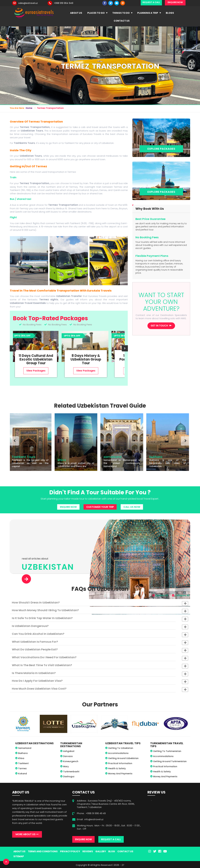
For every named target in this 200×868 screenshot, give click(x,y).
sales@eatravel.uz (28, 3)
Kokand (22, 774)
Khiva (21, 758)
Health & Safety (117, 768)
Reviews (88, 851)
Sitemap (19, 856)
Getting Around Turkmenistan (170, 761)
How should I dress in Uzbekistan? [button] (100, 603)
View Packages (37, 371)
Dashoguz (69, 776)
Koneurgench (71, 761)
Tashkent (23, 763)
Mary (66, 766)
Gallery (101, 851)
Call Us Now (132, 507)
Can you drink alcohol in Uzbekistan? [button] (100, 634)
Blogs (170, 13)
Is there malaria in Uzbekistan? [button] (100, 674)
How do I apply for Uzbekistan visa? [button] (100, 681)
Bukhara (23, 753)
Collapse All (181, 595)
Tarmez (22, 768)
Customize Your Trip (100, 507)
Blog (112, 851)
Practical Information (120, 763)
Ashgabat (69, 751)
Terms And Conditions (43, 851)
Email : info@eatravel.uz (90, 819)
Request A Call (111, 839)
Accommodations (118, 753)
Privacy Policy (70, 851)
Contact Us (122, 21)
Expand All (160, 595)
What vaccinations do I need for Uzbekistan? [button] (100, 658)
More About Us (27, 834)
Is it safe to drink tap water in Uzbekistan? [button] (100, 619)
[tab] (100, 603)
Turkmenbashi (71, 772)
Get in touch (159, 326)
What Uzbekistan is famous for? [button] (100, 642)
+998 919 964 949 (63, 3)
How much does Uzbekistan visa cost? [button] (100, 689)
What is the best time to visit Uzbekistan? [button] (100, 666)
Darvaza (68, 756)
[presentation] (13, 348)
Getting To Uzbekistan (121, 748)
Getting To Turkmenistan (167, 751)
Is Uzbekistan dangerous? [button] (100, 627)
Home (29, 108)
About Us (76, 13)
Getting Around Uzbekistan (123, 758)
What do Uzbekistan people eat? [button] (100, 650)
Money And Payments (120, 774)
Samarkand (25, 748)
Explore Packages (161, 149)
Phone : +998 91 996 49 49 (91, 813)
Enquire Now (68, 507)
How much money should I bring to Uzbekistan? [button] (100, 611)
